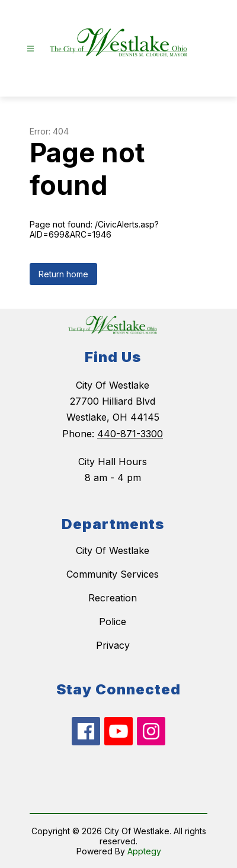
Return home (63, 274)
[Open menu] (31, 49)
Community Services (113, 574)
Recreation (113, 598)
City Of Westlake (113, 550)
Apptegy (144, 851)
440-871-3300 (130, 434)
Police (113, 622)
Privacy (113, 645)
